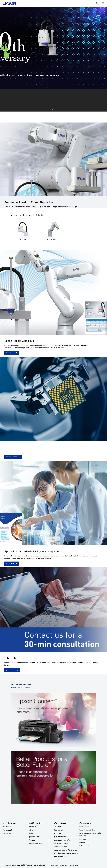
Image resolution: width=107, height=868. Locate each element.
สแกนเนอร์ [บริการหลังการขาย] (58, 833)
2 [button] (55, 109)
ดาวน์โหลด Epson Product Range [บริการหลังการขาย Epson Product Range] (66, 853)
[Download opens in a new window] (12, 353)
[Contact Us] (12, 670)
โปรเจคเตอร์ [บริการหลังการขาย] (58, 830)
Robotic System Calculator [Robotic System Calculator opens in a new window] (21, 687)
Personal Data (73, 865)
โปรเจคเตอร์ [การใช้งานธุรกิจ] (33, 830)
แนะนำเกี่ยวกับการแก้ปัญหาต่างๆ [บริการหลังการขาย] (65, 850)
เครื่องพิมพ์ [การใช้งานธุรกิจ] (32, 827)
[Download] (12, 564)
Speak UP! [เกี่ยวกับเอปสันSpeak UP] (83, 842)
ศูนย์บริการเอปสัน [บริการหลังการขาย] (60, 837)
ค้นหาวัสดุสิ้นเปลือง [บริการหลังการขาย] (61, 847)
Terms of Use (63, 865)
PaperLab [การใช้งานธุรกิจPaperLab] (32, 840)
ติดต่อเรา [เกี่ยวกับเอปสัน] (83, 839)
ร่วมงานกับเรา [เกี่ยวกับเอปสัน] (84, 846)
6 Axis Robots (53, 239)
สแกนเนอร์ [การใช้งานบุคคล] (7, 833)
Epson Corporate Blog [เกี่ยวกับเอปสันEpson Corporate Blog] (87, 830)
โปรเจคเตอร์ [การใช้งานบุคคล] (8, 830)
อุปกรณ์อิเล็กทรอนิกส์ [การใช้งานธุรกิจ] (36, 843)
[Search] (98, 3)
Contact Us (54, 865)
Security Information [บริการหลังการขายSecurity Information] (61, 843)
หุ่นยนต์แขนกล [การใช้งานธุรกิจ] (34, 837)
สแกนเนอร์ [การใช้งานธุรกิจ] (32, 833)
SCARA (23, 239)
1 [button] (52, 109)
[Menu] (103, 3)
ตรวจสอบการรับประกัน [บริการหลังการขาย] (62, 840)
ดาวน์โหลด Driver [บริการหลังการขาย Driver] (60, 857)
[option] (53, 59)
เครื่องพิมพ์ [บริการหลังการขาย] (58, 827)
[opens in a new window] (53, 720)
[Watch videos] (13, 457)
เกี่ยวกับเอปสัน (84, 827)
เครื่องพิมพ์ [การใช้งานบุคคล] (7, 827)
